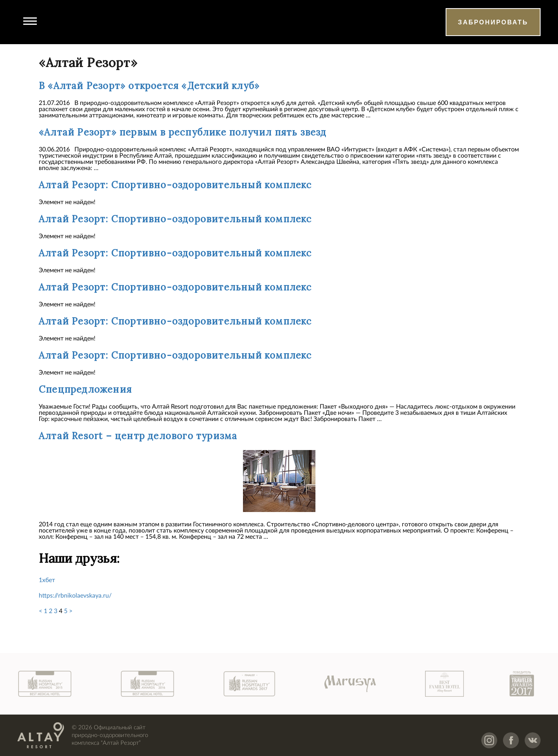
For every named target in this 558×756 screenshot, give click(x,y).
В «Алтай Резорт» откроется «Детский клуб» (149, 86)
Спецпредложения (85, 389)
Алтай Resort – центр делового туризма (138, 436)
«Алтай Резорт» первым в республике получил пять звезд (183, 132)
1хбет (47, 580)
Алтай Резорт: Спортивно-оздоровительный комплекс (175, 185)
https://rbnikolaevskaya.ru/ (75, 596)
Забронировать (493, 22)
